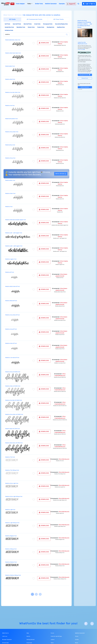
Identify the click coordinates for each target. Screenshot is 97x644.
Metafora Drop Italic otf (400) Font (14, 414)
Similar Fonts (39, 4)
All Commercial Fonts (35, 19)
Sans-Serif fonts (17, 24)
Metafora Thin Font (10, 457)
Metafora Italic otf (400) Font (13, 386)
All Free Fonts (59, 19)
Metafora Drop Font (10, 158)
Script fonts (37, 24)
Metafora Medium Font (11, 562)
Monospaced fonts (48, 24)
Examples (62, 4)
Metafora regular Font (11, 259)
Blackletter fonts (21, 27)
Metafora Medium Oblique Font (13, 575)
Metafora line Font (10, 106)
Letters (53, 640)
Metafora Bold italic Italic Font (13, 53)
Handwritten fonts (9, 27)
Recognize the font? (85, 75)
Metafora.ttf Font (10, 272)
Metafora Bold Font (10, 79)
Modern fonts (31, 27)
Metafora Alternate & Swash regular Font (16, 220)
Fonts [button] (29, 4)
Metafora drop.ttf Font (11, 329)
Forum (52, 633)
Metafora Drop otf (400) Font (13, 372)
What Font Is (8, 15)
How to (28, 636)
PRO (12, 4)
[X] (92, 624)
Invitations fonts (9, 30)
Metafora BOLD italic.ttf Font (12, 287)
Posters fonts (41, 27)
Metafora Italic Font (10, 194)
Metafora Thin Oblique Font (12, 470)
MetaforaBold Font (10, 66)
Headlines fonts (61, 27)
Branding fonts (50, 27)
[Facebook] (86, 624)
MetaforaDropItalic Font (11, 119)
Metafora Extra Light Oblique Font (14, 497)
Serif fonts (7, 24)
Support (71, 4)
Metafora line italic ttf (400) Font (14, 400)
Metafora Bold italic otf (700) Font (14, 443)
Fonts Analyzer (20, 4)
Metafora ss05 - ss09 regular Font (14, 246)
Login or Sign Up (89, 4)
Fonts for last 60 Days (56, 636)
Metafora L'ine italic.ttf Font (12, 358)
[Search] (67, 35)
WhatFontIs (28, 624)
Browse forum (85, 78)
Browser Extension (7, 640)
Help (28, 633)
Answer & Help (81, 50)
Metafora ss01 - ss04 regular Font (14, 233)
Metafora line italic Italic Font (13, 92)
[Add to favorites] (34, 43)
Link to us (5, 636)
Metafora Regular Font (11, 536)
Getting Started (31, 640)
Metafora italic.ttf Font (11, 343)
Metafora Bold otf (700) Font (13, 429)
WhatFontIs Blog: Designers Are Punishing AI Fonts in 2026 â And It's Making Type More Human (85, 24)
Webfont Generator (51, 4)
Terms (77, 636)
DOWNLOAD (44, 43)
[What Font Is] (5, 4)
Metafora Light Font (10, 510)
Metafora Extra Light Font (12, 483)
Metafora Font (9, 207)
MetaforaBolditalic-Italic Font (13, 40)
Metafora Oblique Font (11, 549)
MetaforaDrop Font (10, 145)
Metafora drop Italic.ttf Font (12, 315)
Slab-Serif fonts (28, 24)
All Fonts (18, 15)
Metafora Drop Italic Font (12, 132)
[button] (79, 4)
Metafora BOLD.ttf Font (11, 301)
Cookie (77, 640)
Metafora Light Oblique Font (12, 523)
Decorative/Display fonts (61, 24)
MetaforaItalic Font (10, 180)
